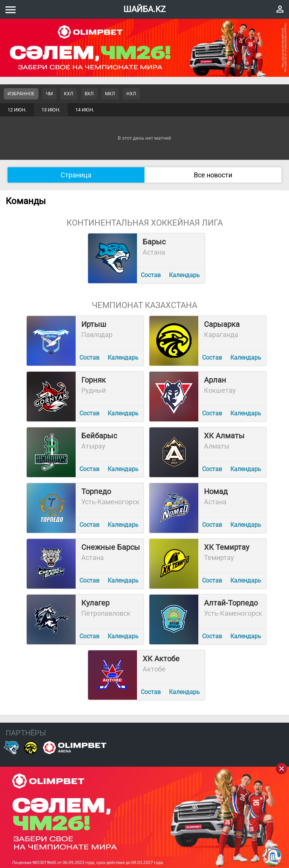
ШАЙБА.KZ (144, 9)
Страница (76, 175)
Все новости (213, 175)
